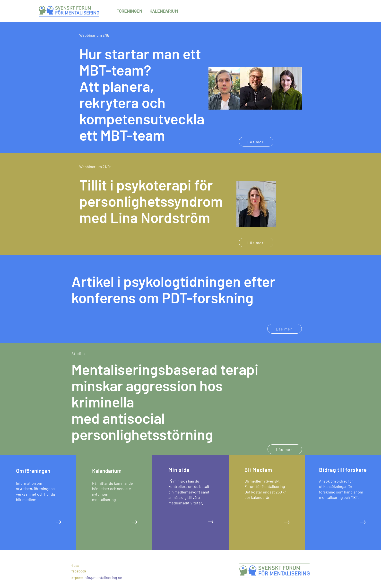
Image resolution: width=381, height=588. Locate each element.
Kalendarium (107, 471)
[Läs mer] (256, 142)
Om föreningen (33, 471)
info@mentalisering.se (103, 577)
